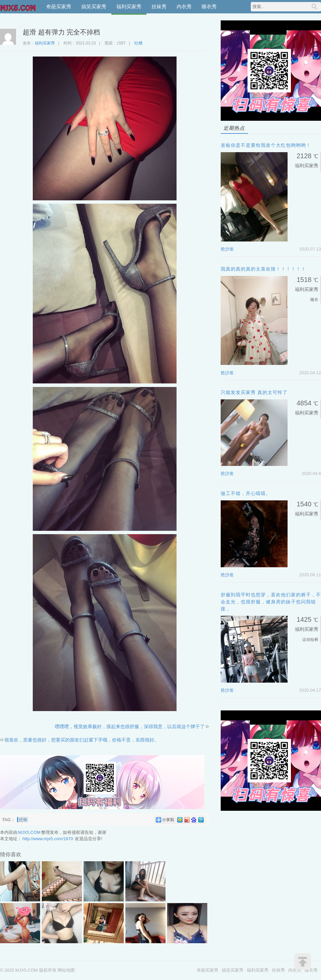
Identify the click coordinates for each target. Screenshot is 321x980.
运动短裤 (310, 640)
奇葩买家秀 (59, 7)
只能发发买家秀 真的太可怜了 (254, 392)
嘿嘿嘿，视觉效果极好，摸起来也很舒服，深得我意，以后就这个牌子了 (130, 726)
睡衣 (314, 300)
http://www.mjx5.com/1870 (48, 839)
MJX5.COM (18, 7)
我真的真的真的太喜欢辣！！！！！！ (263, 269)
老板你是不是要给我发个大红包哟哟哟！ (266, 145)
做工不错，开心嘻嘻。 (246, 493)
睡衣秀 (209, 7)
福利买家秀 (129, 7)
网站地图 (66, 970)
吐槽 (138, 43)
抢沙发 (227, 249)
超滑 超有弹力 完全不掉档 (61, 32)
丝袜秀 (159, 7)
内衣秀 (184, 7)
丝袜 (23, 820)
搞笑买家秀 (94, 7)
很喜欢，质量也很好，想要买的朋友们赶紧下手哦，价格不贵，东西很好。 (82, 740)
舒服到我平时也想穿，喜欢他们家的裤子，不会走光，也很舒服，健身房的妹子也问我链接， (271, 602)
